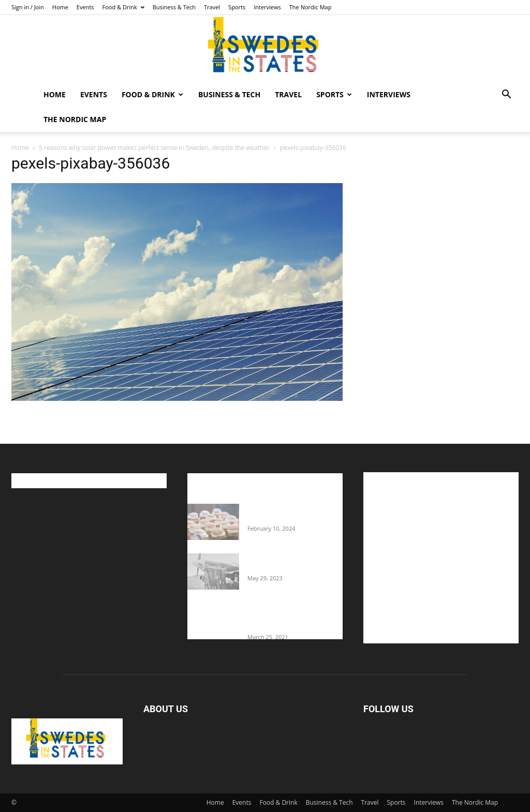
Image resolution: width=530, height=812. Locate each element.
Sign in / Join (28, 7)
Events (85, 7)
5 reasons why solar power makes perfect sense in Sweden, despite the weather (154, 148)
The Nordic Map (311, 7)
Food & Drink (123, 7)
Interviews (267, 7)
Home (60, 7)
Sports (237, 7)
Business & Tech (174, 7)
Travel (212, 7)
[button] (506, 95)
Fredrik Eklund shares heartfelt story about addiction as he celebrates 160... (290, 617)
